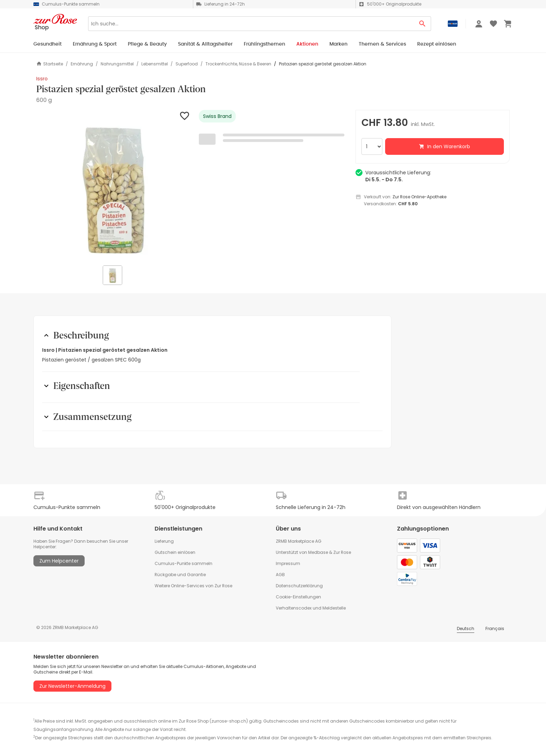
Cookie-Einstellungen (298, 597)
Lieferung (164, 541)
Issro (42, 79)
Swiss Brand (217, 116)
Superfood (187, 64)
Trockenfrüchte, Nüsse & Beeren (238, 64)
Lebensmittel (155, 64)
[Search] (251, 24)
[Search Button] (423, 24)
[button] (113, 187)
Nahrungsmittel (117, 64)
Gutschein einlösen (175, 552)
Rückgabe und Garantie (180, 575)
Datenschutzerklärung (299, 586)
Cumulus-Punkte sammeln (184, 563)
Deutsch (466, 628)
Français (495, 628)
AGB (280, 575)
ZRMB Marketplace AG (299, 541)
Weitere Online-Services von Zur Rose (193, 586)
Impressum (288, 563)
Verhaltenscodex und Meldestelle (311, 608)
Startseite (50, 64)
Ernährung (82, 64)
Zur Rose (342, 552)
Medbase (318, 552)
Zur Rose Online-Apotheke (419, 197)
